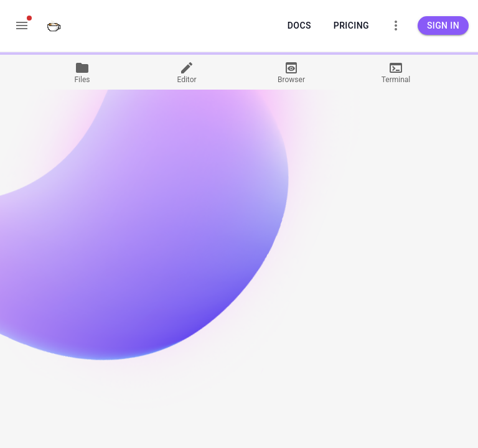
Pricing (351, 26)
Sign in (443, 26)
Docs (299, 26)
